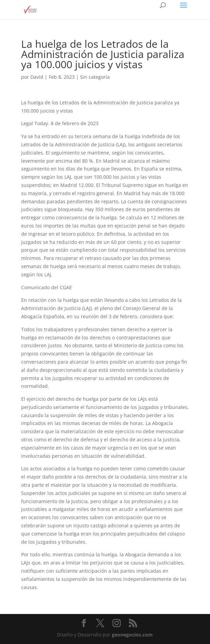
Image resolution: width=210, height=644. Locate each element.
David (37, 77)
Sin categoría (95, 77)
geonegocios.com (132, 635)
